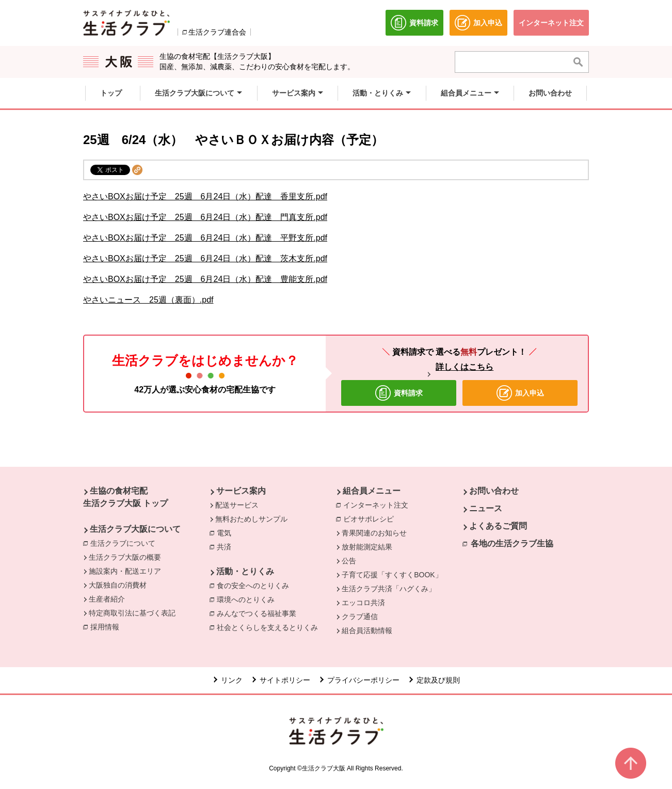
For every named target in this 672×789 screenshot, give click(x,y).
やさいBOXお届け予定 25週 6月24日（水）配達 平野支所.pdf (205, 238)
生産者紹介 (107, 599)
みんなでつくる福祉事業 (259, 613)
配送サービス (237, 505)
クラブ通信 (360, 617)
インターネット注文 (378, 504)
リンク (232, 680)
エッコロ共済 (363, 603)
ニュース (486, 508)
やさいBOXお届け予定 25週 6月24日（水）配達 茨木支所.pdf (205, 258)
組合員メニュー (372, 491)
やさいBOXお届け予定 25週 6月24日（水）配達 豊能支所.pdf (205, 279)
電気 (227, 532)
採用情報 (105, 627)
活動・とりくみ (245, 571)
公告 (349, 561)
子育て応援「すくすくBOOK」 (392, 575)
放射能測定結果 (367, 547)
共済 (227, 546)
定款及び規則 (438, 680)
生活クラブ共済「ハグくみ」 (389, 589)
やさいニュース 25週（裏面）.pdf (148, 300)
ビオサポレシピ (371, 518)
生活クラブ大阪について (135, 529)
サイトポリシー (285, 680)
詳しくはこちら (465, 367)
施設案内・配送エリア (125, 571)
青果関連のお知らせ (374, 533)
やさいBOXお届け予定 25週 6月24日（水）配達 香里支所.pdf (205, 196)
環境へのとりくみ (248, 599)
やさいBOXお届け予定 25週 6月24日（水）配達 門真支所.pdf (205, 217)
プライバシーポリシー (363, 680)
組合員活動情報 (367, 630)
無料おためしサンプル (251, 519)
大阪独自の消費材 (118, 585)
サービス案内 (241, 491)
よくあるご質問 (498, 526)
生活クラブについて (125, 543)
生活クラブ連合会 (217, 32)
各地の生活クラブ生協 (512, 543)
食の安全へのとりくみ (255, 585)
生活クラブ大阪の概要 (125, 557)
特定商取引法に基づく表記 (132, 613)
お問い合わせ (494, 491)
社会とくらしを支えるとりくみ (270, 627)
